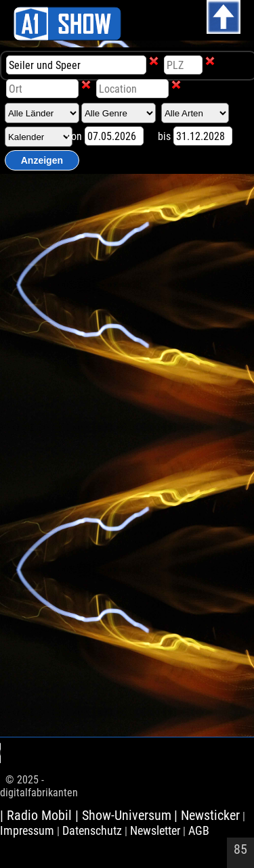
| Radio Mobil (38, 815)
